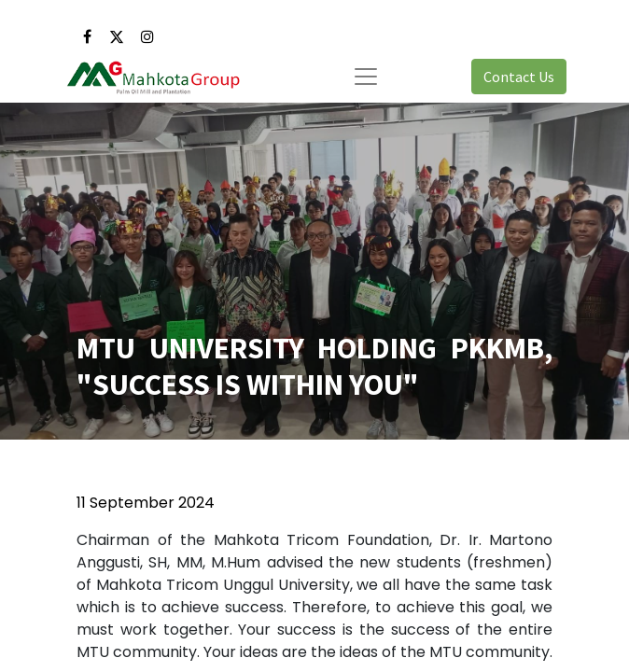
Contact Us (519, 77)
